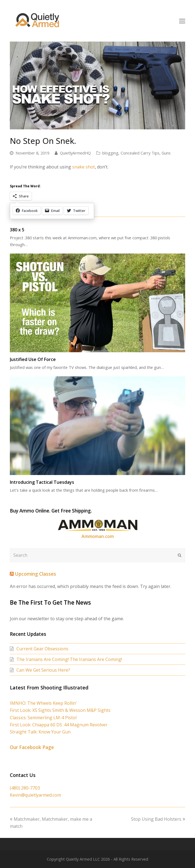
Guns (166, 153)
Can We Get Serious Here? (43, 670)
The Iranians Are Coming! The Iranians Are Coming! (69, 659)
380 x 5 (17, 230)
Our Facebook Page (32, 747)
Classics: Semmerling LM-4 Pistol (43, 718)
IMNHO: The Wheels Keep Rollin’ (43, 703)
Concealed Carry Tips (140, 153)
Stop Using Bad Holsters (158, 819)
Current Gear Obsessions (42, 649)
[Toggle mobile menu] (182, 21)
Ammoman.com (98, 536)
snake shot (84, 167)
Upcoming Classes (35, 574)
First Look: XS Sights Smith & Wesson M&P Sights (60, 710)
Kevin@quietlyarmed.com (35, 795)
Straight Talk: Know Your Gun (40, 732)
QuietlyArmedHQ (75, 153)
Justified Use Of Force (33, 359)
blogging (110, 153)
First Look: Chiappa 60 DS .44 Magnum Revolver (59, 725)
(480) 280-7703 (25, 788)
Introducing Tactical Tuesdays (42, 482)
